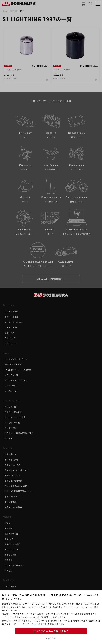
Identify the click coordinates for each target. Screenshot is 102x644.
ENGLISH (51, 638)
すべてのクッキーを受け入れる (51, 631)
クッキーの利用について (35, 624)
